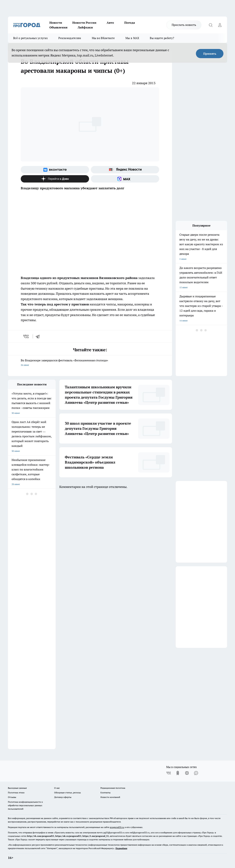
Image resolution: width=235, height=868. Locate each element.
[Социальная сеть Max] (125, 179)
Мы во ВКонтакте (103, 38)
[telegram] (39, 336)
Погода (130, 23)
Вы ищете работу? (162, 38)
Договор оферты (63, 797)
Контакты (105, 793)
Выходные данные (17, 788)
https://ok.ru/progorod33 (68, 836)
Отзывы (12, 797)
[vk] (26, 336)
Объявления (58, 27)
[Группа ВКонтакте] (55, 170)
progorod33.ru (117, 827)
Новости (56, 23)
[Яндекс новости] (125, 170)
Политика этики (16, 793)
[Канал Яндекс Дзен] (55, 179)
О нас (57, 788)
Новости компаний (110, 797)
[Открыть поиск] (211, 25)
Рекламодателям (70, 38)
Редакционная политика (113, 788)
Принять (210, 54)
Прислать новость (184, 25)
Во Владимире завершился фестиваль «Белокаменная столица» (90, 363)
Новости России (84, 23)
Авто (110, 23)
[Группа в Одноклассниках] (178, 773)
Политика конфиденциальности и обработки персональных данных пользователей (25, 805)
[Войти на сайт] (220, 25)
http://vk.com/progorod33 (41, 836)
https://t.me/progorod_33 (96, 836)
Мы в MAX (132, 38)
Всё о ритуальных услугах (30, 38)
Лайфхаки (85, 27)
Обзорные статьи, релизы (67, 793)
